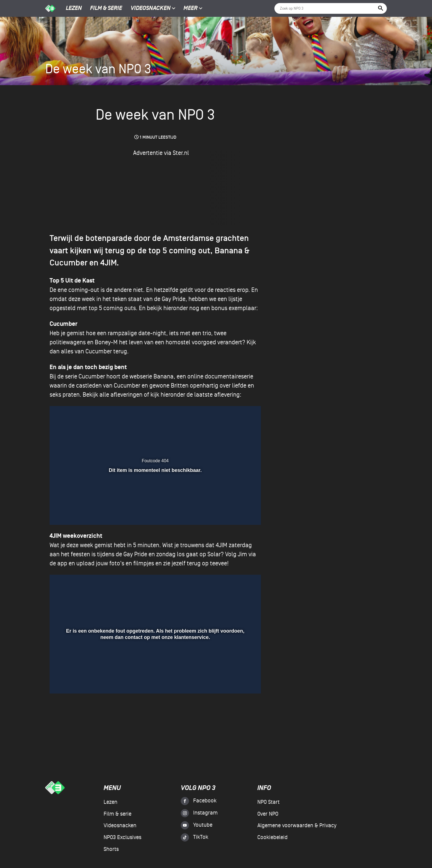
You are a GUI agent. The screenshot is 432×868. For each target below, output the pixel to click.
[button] (62, 681)
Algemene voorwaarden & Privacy (297, 826)
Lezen (74, 9)
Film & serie (106, 9)
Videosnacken (151, 9)
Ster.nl (181, 153)
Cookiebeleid (272, 837)
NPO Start (268, 802)
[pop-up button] (234, 681)
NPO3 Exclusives (122, 837)
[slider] (154, 669)
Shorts (111, 849)
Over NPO (268, 814)
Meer (193, 9)
